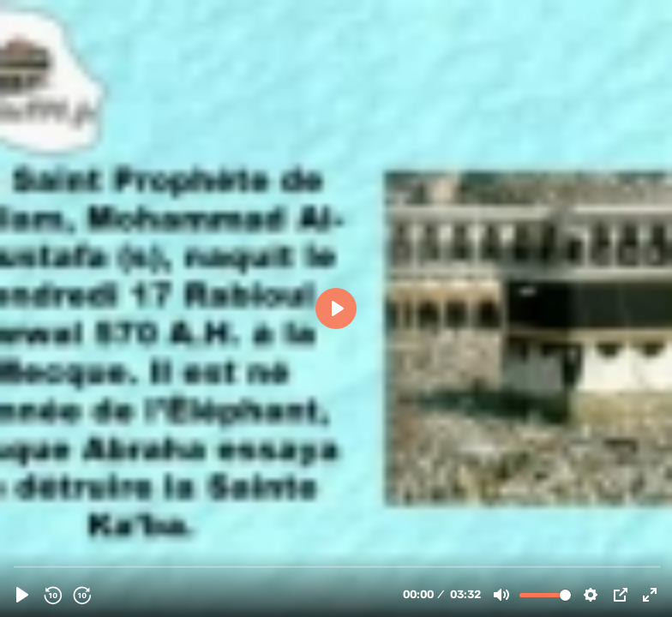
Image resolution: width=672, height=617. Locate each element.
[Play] (22, 595)
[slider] (338, 566)
